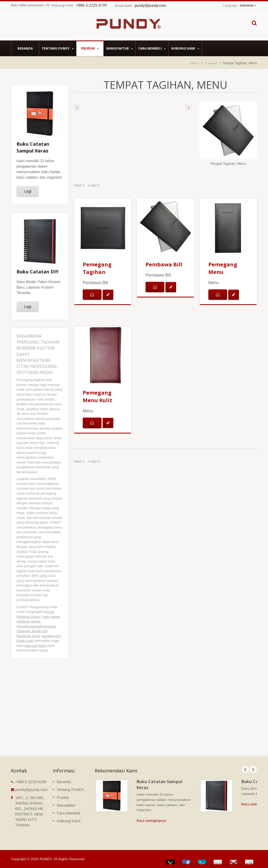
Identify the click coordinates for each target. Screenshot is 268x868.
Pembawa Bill (164, 264)
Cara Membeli (152, 48)
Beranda (25, 48)
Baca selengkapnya (151, 821)
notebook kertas (28, 621)
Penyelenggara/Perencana (36, 626)
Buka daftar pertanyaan (27, 5)
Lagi (28, 191)
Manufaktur (119, 48)
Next (253, 770)
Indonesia (247, 5)
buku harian (51, 617)
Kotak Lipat (25, 641)
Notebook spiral (28, 636)
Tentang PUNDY (58, 48)
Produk (90, 48)
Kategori (211, 63)
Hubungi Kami (185, 48)
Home (195, 63)
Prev (245, 770)
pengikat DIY (51, 636)
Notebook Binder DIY (32, 631)
